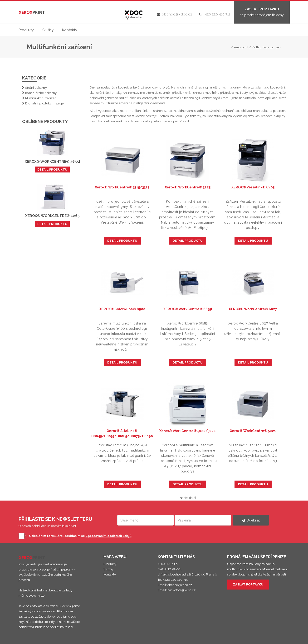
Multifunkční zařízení (266, 47)
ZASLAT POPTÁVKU (248, 584)
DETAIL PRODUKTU (52, 170)
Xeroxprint (241, 47)
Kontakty (70, 30)
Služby (48, 30)
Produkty (26, 30)
